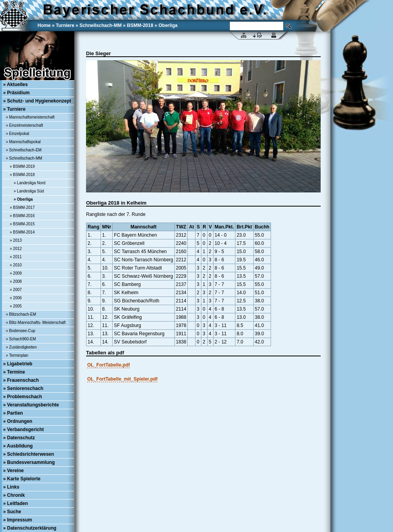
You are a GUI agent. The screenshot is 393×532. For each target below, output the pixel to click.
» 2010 (16, 265)
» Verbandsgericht (23, 430)
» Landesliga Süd (29, 191)
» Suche (12, 512)
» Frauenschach (21, 380)
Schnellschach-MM (100, 25)
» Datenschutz (19, 438)
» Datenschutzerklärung (30, 528)
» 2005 (16, 306)
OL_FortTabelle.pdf (109, 365)
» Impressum (18, 520)
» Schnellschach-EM (24, 150)
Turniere (65, 25)
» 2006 (16, 298)
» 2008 (16, 281)
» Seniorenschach (23, 388)
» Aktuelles (15, 84)
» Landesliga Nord (30, 183)
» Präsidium (16, 93)
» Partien (13, 413)
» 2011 (16, 257)
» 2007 (16, 290)
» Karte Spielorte (22, 479)
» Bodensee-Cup (21, 331)
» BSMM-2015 (22, 224)
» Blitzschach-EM (21, 314)
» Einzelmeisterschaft (24, 125)
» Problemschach (22, 397)
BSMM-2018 (140, 25)
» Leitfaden (15, 503)
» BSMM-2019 (22, 166)
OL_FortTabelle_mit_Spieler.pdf (122, 379)
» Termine (14, 372)
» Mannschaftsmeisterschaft (30, 117)
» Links (11, 487)
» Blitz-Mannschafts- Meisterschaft (36, 323)
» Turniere (14, 109)
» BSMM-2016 (22, 216)
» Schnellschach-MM (24, 158)
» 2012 (16, 249)
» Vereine (13, 471)
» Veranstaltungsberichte (31, 405)
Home (44, 25)
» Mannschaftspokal (23, 142)
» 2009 (16, 273)
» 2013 (16, 240)
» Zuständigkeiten (21, 347)
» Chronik (14, 495)
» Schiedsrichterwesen (29, 454)
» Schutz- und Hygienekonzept (37, 101)
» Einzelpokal (17, 134)
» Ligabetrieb (18, 364)
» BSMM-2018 (22, 175)
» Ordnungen (18, 421)
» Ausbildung (18, 446)
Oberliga (168, 25)
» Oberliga (23, 199)
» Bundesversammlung (29, 462)
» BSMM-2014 (22, 232)
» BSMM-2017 (22, 208)
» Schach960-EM (21, 339)
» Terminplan (17, 355)
